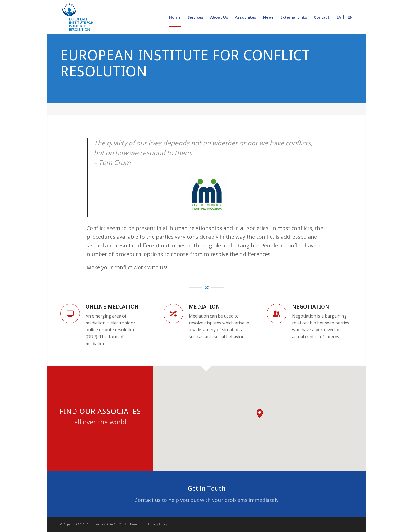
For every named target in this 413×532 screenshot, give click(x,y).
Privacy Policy (158, 524)
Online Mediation (112, 307)
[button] (260, 414)
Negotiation (311, 307)
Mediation (204, 307)
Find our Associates (100, 411)
